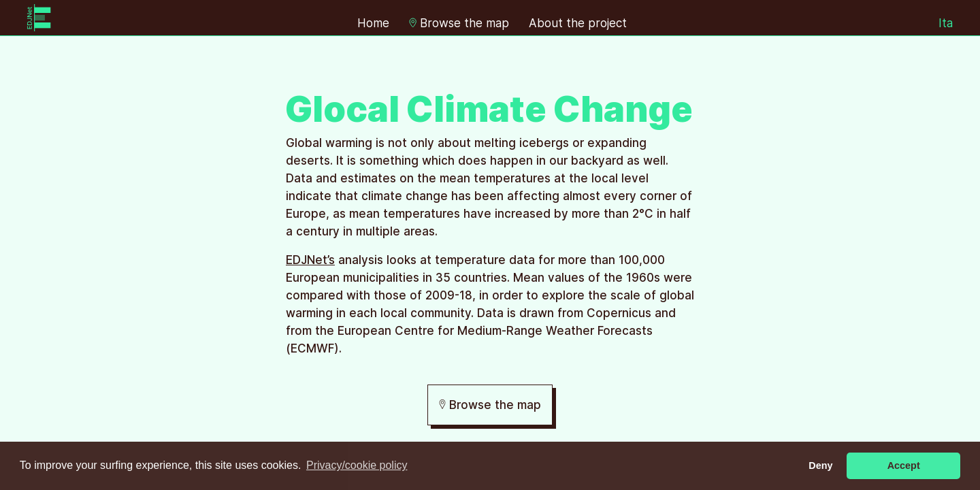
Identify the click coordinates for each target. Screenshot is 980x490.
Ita (946, 23)
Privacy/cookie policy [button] (357, 465)
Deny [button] (820, 465)
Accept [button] (904, 465)
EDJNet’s (310, 260)
